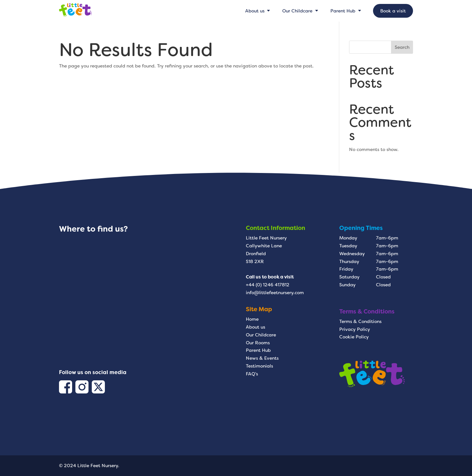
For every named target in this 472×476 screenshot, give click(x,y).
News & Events (262, 358)
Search (402, 47)
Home (252, 319)
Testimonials (259, 366)
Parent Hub (258, 350)
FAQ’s (252, 374)
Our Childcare (261, 335)
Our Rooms (258, 343)
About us (256, 327)
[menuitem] (258, 11)
